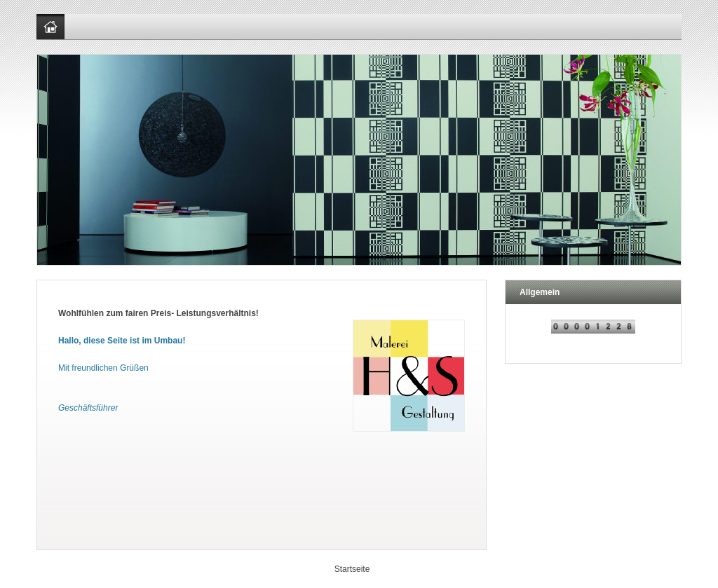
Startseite (352, 569)
